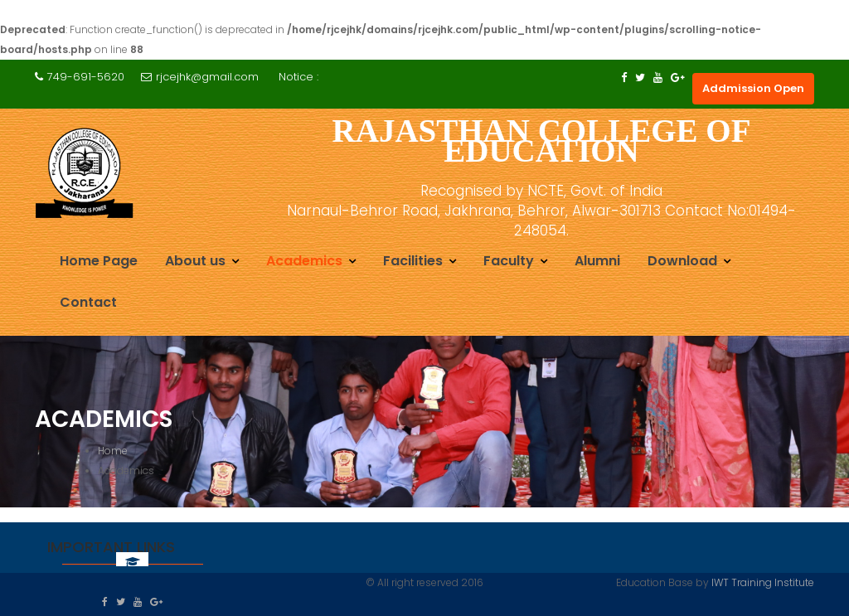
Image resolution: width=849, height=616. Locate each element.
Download (682, 261)
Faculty (509, 261)
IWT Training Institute (763, 582)
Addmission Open (753, 88)
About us (195, 261)
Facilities (413, 261)
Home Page (99, 261)
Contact (88, 302)
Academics (304, 261)
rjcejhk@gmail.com (200, 77)
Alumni (597, 261)
